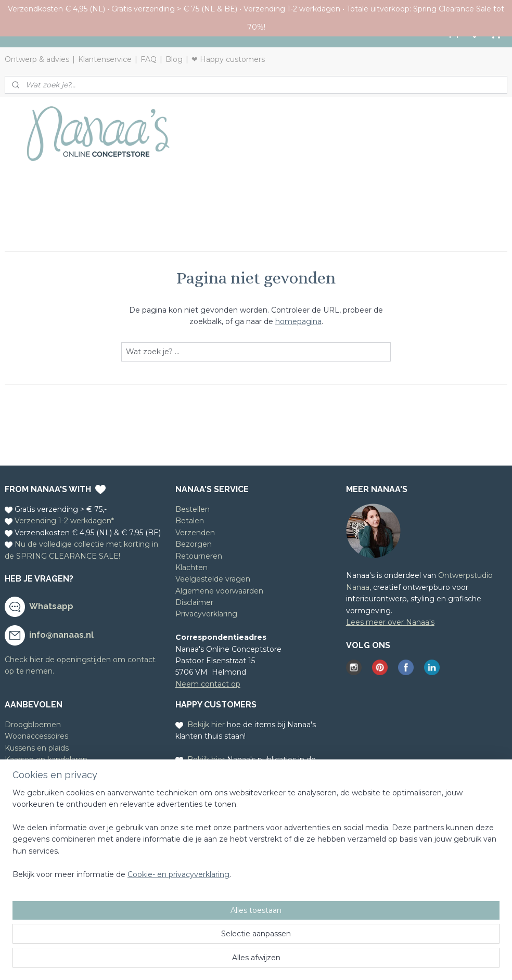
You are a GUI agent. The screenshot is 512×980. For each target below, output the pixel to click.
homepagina (298, 321)
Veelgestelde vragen (213, 579)
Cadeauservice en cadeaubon (58, 794)
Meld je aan (25, 838)
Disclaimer (194, 602)
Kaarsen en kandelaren (46, 759)
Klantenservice (105, 59)
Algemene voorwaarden (219, 591)
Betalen (190, 521)
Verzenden (195, 533)
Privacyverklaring (206, 614)
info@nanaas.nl (61, 635)
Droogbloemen (33, 725)
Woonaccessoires (36, 736)
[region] (187, 927)
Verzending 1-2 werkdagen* (64, 521)
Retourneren (199, 556)
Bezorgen (194, 544)
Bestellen (193, 509)
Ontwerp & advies (37, 59)
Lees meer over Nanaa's (390, 622)
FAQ (149, 59)
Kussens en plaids (37, 748)
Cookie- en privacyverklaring (178, 962)
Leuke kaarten (31, 771)
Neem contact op (208, 684)
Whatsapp (51, 606)
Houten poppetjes (38, 783)
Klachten (191, 568)
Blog (174, 59)
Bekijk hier (206, 725)
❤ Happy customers (228, 59)
